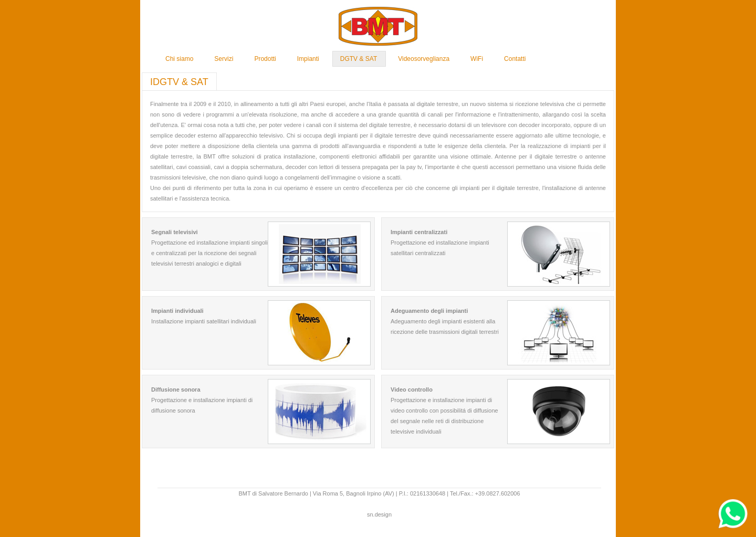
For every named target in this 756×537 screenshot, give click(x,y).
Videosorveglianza (424, 59)
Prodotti (265, 59)
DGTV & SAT (359, 59)
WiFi (477, 59)
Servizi (224, 59)
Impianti (308, 59)
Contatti (515, 59)
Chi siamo (179, 59)
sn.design (379, 514)
